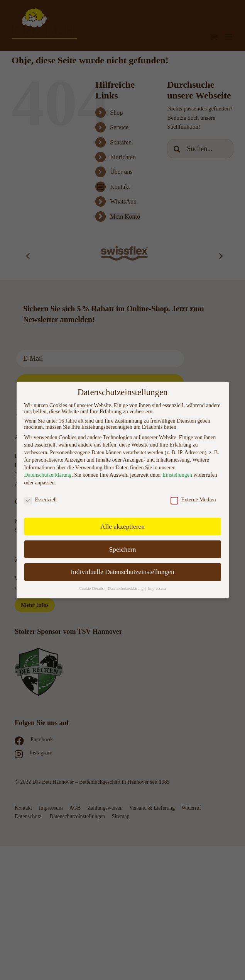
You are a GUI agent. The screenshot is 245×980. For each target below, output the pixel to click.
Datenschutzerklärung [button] (126, 589)
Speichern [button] (123, 549)
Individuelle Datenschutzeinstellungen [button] (122, 572)
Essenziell (41, 500)
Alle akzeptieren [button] (122, 527)
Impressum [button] (157, 589)
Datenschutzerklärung (48, 475)
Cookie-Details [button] (92, 589)
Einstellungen (177, 475)
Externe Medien (193, 500)
